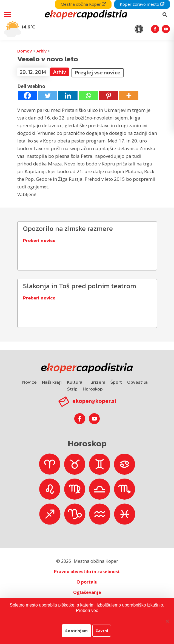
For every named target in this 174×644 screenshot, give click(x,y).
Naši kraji (52, 382)
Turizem (96, 382)
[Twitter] (48, 96)
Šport (116, 382)
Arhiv (42, 51)
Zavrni (102, 630)
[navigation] (87, 20)
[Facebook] (27, 96)
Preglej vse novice (98, 72)
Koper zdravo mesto (142, 4)
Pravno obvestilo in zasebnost (87, 572)
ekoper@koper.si (94, 401)
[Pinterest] (109, 96)
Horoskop (93, 389)
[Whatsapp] (88, 96)
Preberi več (87, 611)
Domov (25, 51)
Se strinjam (76, 630)
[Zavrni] (167, 621)
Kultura (75, 382)
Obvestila (137, 382)
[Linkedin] (68, 96)
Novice (29, 382)
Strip (72, 389)
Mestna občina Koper (83, 4)
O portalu (87, 582)
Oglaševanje (87, 592)
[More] (129, 96)
